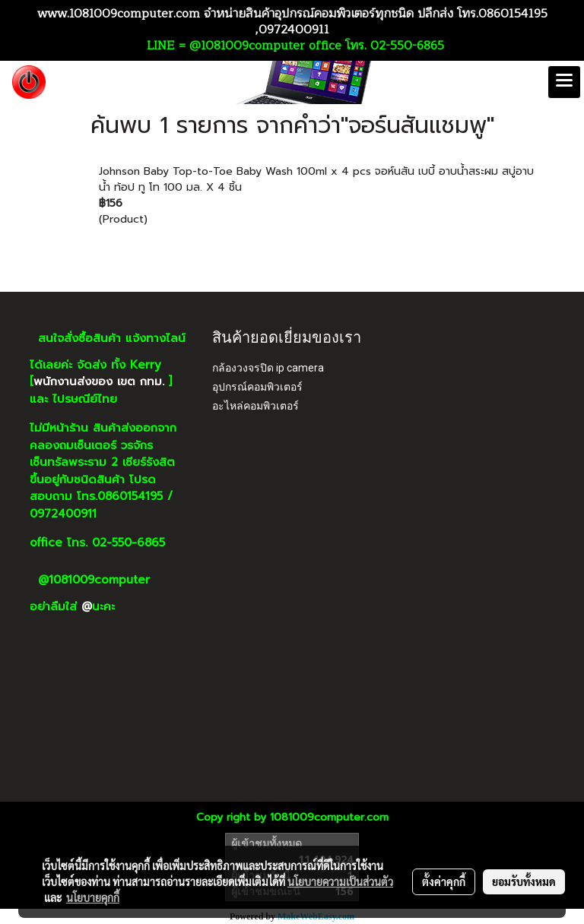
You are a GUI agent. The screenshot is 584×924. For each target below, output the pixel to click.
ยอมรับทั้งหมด (524, 881)
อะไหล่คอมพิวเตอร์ (255, 406)
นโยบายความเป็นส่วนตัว (340, 881)
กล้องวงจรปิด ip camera (268, 368)
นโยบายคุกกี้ (93, 897)
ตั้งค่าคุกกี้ (444, 881)
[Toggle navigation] (564, 82)
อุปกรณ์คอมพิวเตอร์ (257, 387)
